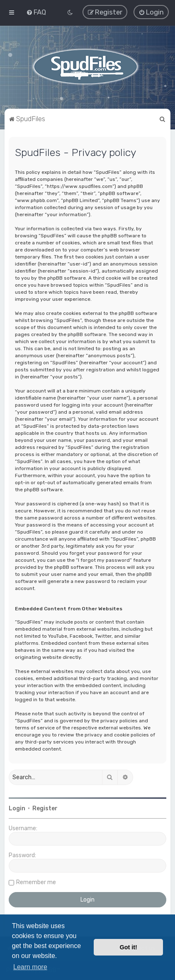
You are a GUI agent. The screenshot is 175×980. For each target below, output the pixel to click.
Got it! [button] (129, 947)
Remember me (36, 882)
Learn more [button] (30, 967)
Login (17, 808)
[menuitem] (36, 12)
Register (45, 808)
